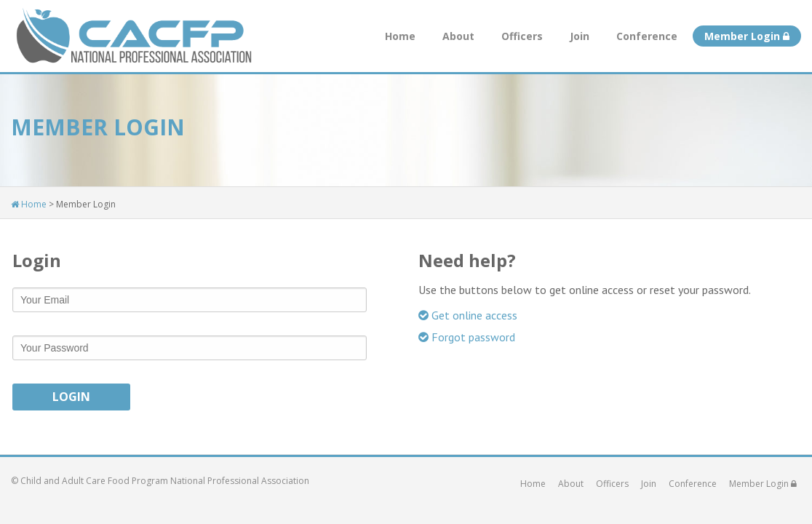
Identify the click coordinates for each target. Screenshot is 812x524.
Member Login (747, 36)
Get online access (468, 315)
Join (580, 36)
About (458, 36)
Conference (647, 36)
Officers (522, 36)
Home (400, 36)
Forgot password (467, 337)
